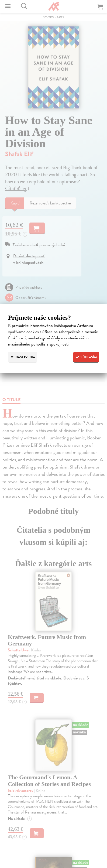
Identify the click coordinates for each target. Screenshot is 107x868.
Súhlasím (86, 357)
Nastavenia (23, 357)
